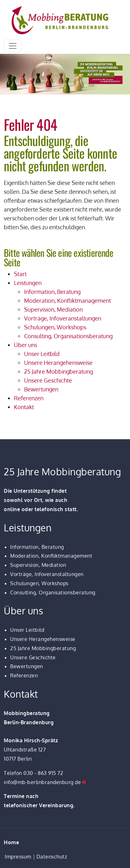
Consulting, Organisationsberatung (53, 592)
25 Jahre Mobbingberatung (43, 648)
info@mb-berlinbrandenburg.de (42, 782)
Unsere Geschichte (33, 657)
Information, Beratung (37, 547)
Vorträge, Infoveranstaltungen (47, 574)
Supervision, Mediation (38, 565)
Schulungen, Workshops (39, 583)
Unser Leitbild (27, 630)
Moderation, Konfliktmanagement (51, 556)
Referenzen (24, 675)
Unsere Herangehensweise (43, 639)
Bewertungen (27, 666)
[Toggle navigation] (13, 46)
